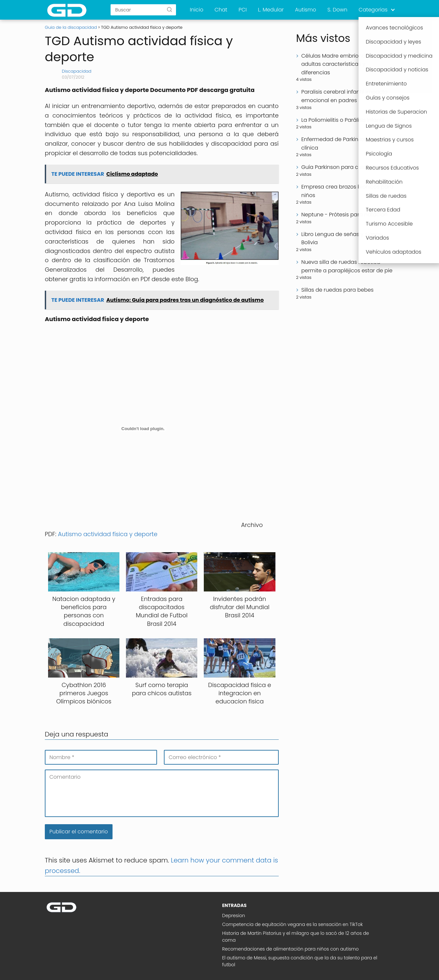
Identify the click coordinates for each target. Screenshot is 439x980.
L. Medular (271, 10)
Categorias (373, 10)
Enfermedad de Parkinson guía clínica (341, 144)
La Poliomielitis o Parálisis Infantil (343, 120)
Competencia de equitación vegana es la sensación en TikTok (292, 924)
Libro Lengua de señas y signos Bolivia (342, 238)
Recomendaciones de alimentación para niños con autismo (290, 949)
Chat (221, 10)
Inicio (196, 10)
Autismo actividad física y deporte (108, 534)
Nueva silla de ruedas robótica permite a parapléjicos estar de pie (347, 266)
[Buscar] (169, 9)
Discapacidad (77, 71)
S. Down (337, 10)
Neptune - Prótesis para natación (344, 215)
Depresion (234, 916)
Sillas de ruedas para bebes (337, 290)
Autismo (306, 10)
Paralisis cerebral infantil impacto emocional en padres (344, 96)
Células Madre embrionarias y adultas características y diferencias (340, 64)
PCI (243, 10)
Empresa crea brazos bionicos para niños (347, 191)
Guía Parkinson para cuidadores (343, 167)
